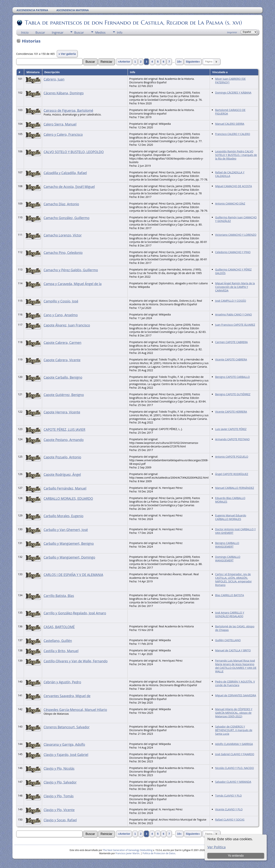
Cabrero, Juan (54, 79)
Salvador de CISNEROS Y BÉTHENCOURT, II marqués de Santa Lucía (234, 730)
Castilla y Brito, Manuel (61, 651)
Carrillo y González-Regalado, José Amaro (75, 613)
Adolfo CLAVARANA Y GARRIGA (234, 744)
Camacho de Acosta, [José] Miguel (69, 187)
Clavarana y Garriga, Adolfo (64, 744)
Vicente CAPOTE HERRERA (231, 412)
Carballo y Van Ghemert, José (66, 530)
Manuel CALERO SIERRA (230, 124)
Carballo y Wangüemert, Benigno (69, 543)
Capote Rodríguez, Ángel (62, 474)
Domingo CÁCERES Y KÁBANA (233, 93)
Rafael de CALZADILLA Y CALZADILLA (230, 174)
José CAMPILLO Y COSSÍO (230, 301)
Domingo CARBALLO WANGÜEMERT (228, 559)
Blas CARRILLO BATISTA (229, 595)
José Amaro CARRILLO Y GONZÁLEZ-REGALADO (230, 614)
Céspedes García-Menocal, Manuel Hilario (75, 710)
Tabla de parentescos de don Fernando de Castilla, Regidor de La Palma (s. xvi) (133, 22)
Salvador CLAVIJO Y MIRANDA (233, 782)
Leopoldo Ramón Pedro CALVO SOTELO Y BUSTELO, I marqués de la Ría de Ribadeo (236, 155)
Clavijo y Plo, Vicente (59, 810)
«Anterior (124, 62)
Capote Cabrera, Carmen (63, 343)
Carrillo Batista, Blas (59, 596)
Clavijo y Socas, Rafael (60, 820)
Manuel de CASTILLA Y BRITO (233, 650)
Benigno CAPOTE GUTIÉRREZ (233, 394)
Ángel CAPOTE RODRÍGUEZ (232, 474)
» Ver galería (67, 54)
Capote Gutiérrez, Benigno (64, 395)
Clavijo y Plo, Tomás (59, 796)
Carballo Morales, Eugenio (64, 516)
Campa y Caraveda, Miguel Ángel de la (73, 284)
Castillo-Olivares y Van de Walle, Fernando (76, 661)
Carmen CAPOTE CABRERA (231, 342)
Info (120, 33)
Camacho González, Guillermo (67, 218)
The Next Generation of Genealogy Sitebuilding (128, 850)
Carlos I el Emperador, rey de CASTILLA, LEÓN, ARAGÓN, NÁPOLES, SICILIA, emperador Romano (233, 580)
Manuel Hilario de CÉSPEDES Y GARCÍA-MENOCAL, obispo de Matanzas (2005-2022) (234, 713)
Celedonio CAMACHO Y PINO (233, 252)
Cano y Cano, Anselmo (61, 315)
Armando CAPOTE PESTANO (232, 439)
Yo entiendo (236, 856)
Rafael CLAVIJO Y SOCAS (230, 820)
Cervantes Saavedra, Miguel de (67, 696)
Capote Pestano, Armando (64, 440)
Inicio (25, 33)
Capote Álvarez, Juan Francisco (67, 325)
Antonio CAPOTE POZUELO (232, 457)
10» (179, 62)
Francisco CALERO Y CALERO (233, 134)
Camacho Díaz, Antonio (61, 204)
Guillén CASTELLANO (228, 640)
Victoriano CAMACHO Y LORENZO (236, 235)
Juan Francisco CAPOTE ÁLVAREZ (235, 325)
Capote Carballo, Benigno (63, 377)
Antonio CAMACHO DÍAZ (230, 203)
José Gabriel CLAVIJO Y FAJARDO (235, 754)
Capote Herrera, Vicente (62, 412)
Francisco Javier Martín (127, 853)
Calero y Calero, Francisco (63, 134)
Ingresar (58, 33)
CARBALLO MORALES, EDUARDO (68, 498)
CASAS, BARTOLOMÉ (59, 627)
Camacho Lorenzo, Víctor (63, 235)
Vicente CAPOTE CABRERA (231, 359)
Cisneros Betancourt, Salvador (67, 727)
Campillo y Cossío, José (61, 301)
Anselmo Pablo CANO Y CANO (233, 314)
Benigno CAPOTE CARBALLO (232, 377)
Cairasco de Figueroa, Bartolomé (68, 110)
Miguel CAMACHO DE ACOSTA (233, 186)
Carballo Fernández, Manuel (65, 488)
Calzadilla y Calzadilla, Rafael (65, 173)
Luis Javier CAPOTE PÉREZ (231, 429)
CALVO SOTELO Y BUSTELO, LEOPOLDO (74, 152)
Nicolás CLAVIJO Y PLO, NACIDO (234, 768)
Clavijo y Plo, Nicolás (59, 768)
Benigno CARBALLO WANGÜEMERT (227, 545)
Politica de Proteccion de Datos (159, 853)
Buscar (40, 33)
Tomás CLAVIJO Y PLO (228, 796)
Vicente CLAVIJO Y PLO (229, 809)
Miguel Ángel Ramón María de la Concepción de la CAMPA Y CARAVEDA (235, 287)
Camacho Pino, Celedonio (63, 253)
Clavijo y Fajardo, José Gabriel (66, 755)
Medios (100, 33)
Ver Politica (216, 847)
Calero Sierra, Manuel (60, 124)
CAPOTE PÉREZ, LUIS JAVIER (64, 429)
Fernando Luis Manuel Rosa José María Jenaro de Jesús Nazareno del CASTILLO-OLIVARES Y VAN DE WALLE (236, 666)
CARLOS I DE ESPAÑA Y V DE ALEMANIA (73, 575)
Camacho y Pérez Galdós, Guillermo (71, 270)
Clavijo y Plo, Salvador (60, 782)
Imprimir (232, 32)
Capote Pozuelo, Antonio (63, 457)
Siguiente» (193, 62)
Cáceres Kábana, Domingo (64, 93)
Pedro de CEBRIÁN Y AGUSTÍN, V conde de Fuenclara (235, 683)
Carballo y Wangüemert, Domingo (70, 557)
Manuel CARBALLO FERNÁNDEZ (234, 488)
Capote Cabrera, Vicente (62, 360)
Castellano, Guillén (58, 641)
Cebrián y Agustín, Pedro (62, 682)
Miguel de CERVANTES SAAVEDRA (235, 695)
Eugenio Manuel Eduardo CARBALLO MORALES (231, 517)
